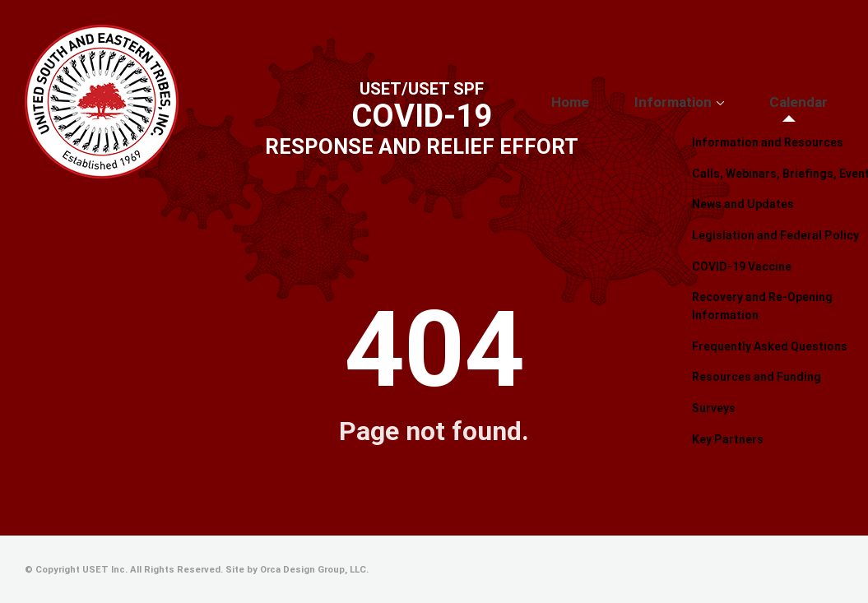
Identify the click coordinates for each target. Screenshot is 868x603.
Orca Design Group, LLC (313, 570)
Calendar (810, 103)
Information (710, 103)
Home (631, 103)
